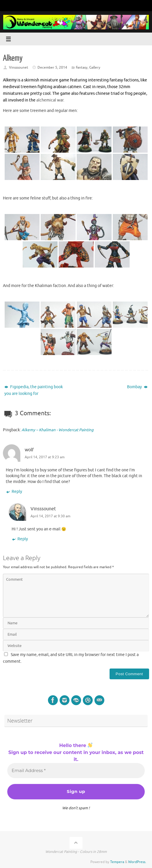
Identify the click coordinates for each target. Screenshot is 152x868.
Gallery (95, 67)
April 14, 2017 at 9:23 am (45, 457)
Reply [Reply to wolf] (14, 492)
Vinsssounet (19, 67)
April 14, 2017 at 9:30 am (50, 516)
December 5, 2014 (52, 67)
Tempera (117, 862)
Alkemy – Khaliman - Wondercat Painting (58, 430)
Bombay (137, 387)
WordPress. (137, 862)
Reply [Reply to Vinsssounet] (20, 539)
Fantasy (82, 67)
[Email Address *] (76, 771)
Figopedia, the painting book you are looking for (34, 390)
